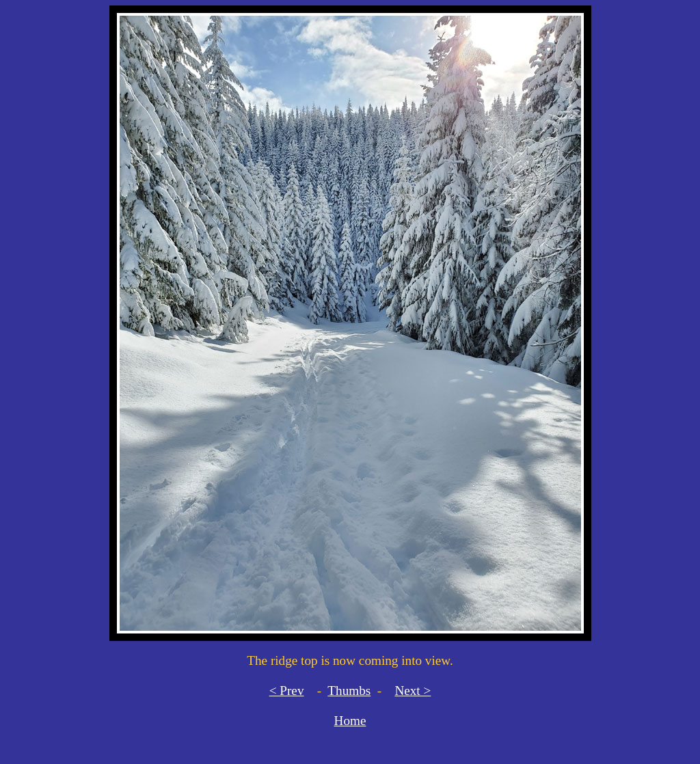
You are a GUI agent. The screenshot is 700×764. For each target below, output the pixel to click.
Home (350, 721)
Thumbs (349, 691)
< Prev (287, 691)
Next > (413, 691)
